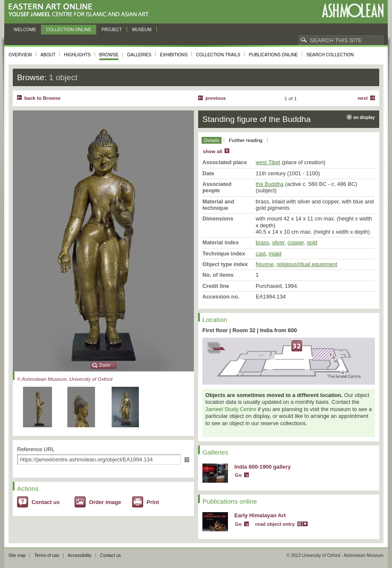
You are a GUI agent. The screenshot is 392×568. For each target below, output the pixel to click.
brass (262, 242)
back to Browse (42, 98)
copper (296, 242)
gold (312, 242)
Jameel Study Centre (231, 409)
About (48, 55)
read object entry (275, 524)
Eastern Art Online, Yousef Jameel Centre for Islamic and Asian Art (81, 10)
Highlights (77, 55)
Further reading (246, 140)
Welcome (25, 30)
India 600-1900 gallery (262, 467)
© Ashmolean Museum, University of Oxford (65, 379)
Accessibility (80, 555)
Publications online (273, 55)
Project (112, 30)
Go (238, 475)
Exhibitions (174, 55)
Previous (216, 98)
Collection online (69, 30)
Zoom (105, 365)
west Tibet (268, 162)
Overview (20, 55)
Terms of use (47, 555)
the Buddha (269, 184)
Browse (109, 55)
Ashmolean (353, 10)
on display (364, 117)
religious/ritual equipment (307, 264)
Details (212, 140)
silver (278, 242)
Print (153, 502)
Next (363, 98)
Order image (105, 502)
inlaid (275, 254)
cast (261, 254)
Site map (17, 555)
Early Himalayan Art (260, 515)
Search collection (330, 55)
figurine (265, 264)
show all (212, 151)
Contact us (46, 502)
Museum (142, 30)
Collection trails (218, 55)
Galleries (139, 55)
